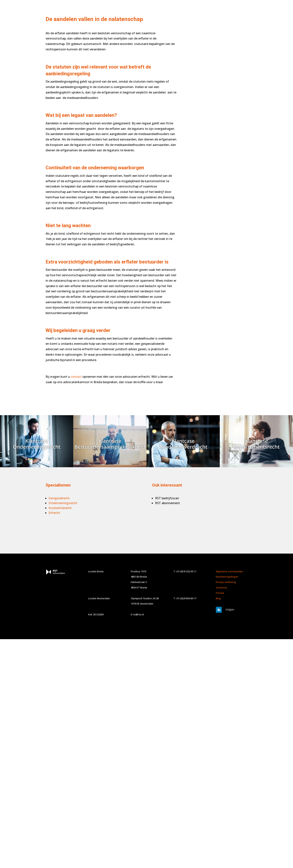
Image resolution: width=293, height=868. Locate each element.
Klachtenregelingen (227, 577)
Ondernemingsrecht (63, 503)
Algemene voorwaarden (229, 571)
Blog (218, 598)
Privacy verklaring (226, 582)
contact (76, 377)
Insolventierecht (60, 508)
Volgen (230, 609)
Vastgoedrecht (59, 498)
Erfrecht (54, 513)
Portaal (220, 593)
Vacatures (222, 587)
